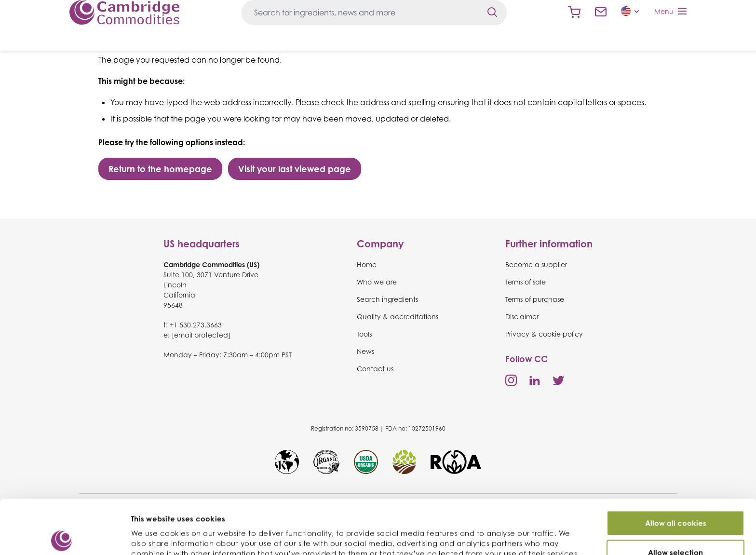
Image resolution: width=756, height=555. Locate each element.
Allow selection (675, 502)
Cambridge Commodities (124, 12)
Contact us (601, 12)
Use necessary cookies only (675, 531)
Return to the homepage (160, 169)
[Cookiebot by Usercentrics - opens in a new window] (62, 536)
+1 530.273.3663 (196, 325)
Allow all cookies (676, 472)
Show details (515, 533)
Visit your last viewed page (295, 169)
